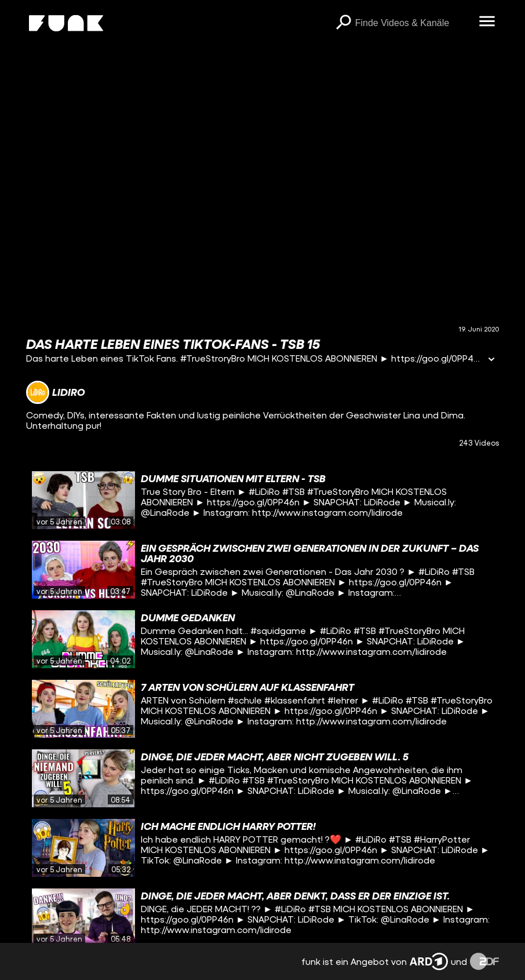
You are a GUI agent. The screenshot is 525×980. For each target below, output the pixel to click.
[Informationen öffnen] (491, 360)
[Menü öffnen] (487, 22)
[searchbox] (413, 23)
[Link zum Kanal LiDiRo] (55, 392)
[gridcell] (262, 500)
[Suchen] (344, 23)
